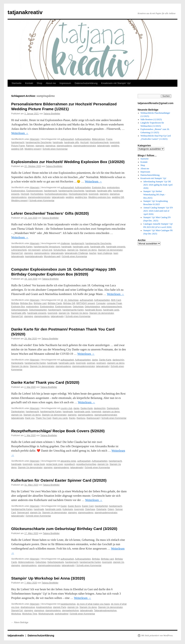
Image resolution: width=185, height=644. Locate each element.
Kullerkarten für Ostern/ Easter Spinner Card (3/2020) (59, 480)
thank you (30, 418)
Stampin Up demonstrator (110, 250)
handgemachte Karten (22, 247)
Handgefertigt (101, 506)
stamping (40, 146)
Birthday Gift (69, 303)
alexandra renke (68, 461)
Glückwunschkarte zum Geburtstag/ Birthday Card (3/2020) (64, 529)
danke (95, 360)
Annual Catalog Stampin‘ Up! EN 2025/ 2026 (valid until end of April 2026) (158, 211)
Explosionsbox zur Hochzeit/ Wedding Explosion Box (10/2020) (68, 162)
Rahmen (30, 146)
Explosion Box (99, 188)
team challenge (105, 253)
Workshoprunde (46, 614)
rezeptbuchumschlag (86, 464)
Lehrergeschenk (19, 250)
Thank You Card (44, 418)
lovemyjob (115, 142)
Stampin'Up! (17, 253)
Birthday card (40, 303)
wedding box (81, 197)
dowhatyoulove (28, 607)
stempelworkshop (70, 611)
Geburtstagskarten (38, 310)
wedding (115, 146)
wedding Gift (17, 149)
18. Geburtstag (71, 300)
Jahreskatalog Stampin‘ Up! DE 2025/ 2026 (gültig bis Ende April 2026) (158, 185)
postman (91, 363)
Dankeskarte (17, 363)
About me (51, 83)
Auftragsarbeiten (83, 139)
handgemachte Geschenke (38, 142)
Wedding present (33, 149)
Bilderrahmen (98, 139)
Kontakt (29, 83)
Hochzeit (84, 142)
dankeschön (118, 360)
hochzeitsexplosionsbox (56, 194)
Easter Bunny (74, 506)
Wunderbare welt (52, 256)
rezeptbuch (70, 464)
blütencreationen (26, 562)
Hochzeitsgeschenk (99, 142)
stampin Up (73, 250)
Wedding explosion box (100, 197)
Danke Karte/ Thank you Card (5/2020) (45, 382)
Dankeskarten (18, 412)
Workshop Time (30, 614)
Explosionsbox (18, 191)
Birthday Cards (55, 303)
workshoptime (61, 614)
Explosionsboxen (35, 191)
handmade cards (81, 247)
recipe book (39, 464)
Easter (64, 506)
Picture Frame (18, 146)
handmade (58, 142)
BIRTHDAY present (86, 303)
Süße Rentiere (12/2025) (151, 119)
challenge (65, 243)
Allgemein (35, 139)
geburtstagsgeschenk (111, 307)
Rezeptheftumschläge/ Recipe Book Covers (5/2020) (58, 431)
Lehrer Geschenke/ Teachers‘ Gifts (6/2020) (50, 213)
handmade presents (116, 247)
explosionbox (113, 188)
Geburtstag (78, 307)
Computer (101, 303)
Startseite (17, 83)
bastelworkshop (68, 604)
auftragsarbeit (67, 139)
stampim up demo (116, 363)
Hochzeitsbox (37, 194)
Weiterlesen (20, 133)
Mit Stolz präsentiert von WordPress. (157, 635)
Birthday (15, 303)
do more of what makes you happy (93, 604)
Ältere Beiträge (20, 622)
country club (66, 408)
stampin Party (59, 607)
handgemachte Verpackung (47, 247)
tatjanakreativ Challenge (76, 253)
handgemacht (18, 142)
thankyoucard (93, 418)
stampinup (50, 146)
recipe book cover (55, 464)
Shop (39, 83)
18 (62, 300)
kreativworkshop (44, 607)
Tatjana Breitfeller (52, 114)
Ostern (111, 509)
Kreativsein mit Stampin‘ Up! (116, 83)
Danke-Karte (105, 360)
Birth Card (116, 300)
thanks (72, 418)
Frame (109, 139)
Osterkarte (101, 509)
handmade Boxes (93, 310)
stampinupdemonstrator (85, 146)
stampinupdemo (64, 146)
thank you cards (60, 418)
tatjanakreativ (25, 12)
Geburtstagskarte (20, 310)
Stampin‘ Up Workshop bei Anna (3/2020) (48, 578)
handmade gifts (72, 142)
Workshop (16, 614)
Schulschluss (60, 250)
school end (47, 250)
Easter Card (88, 506)
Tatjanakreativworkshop (105, 611)
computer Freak (114, 303)
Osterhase (90, 509)
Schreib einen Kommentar (55, 149)
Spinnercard (23, 513)
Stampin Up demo (88, 250)
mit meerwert (34, 250)
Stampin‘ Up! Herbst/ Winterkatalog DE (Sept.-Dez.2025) (154, 195)
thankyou (81, 418)
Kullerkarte (68, 509)
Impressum (65, 83)
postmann (101, 363)
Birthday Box (26, 303)
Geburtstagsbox (92, 307)
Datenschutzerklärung (86, 83)
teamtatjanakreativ (34, 256)
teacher (93, 253)
